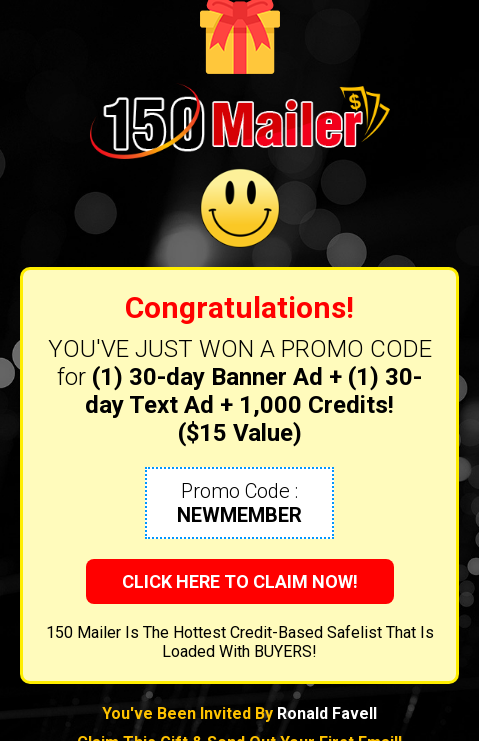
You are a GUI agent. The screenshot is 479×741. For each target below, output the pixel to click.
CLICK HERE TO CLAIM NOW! (240, 581)
